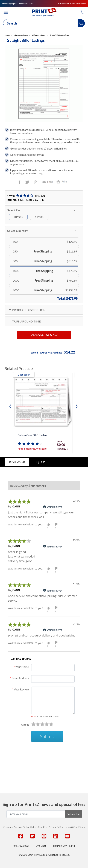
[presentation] (10, 405)
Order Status (30, 827)
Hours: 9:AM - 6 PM (64, 846)
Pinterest (36, 182)
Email (48, 182)
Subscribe (73, 814)
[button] (81, 23)
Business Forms (21, 35)
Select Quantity (18, 231)
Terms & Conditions (74, 827)
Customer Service (12, 827)
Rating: (25, 724)
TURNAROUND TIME (26, 321)
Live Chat (41, 846)
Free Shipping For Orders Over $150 (17, 4)
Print (63, 182)
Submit (47, 736)
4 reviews (40, 196)
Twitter (28, 182)
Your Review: (22, 689)
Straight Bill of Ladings (59, 35)
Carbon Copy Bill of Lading (32, 435)
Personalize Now (44, 335)
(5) (41, 444)
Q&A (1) (41, 462)
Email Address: (20, 678)
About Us (42, 827)
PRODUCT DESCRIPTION (29, 310)
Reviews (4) (17, 462)
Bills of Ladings (39, 35)
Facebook (20, 182)
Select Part (14, 210)
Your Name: (22, 667)
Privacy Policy (56, 827)
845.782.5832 (21, 846)
